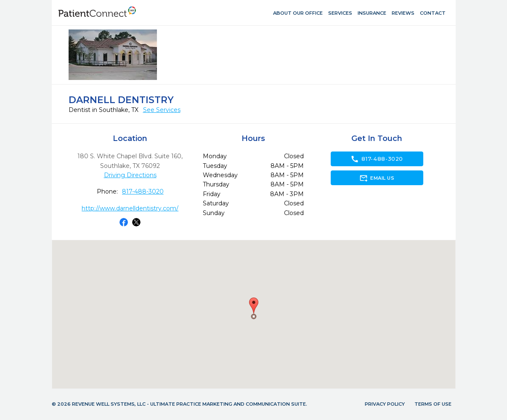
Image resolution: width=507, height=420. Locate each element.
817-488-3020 (143, 191)
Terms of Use (433, 404)
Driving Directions (130, 175)
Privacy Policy (385, 404)
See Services (162, 110)
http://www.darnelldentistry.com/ (130, 208)
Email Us (377, 178)
